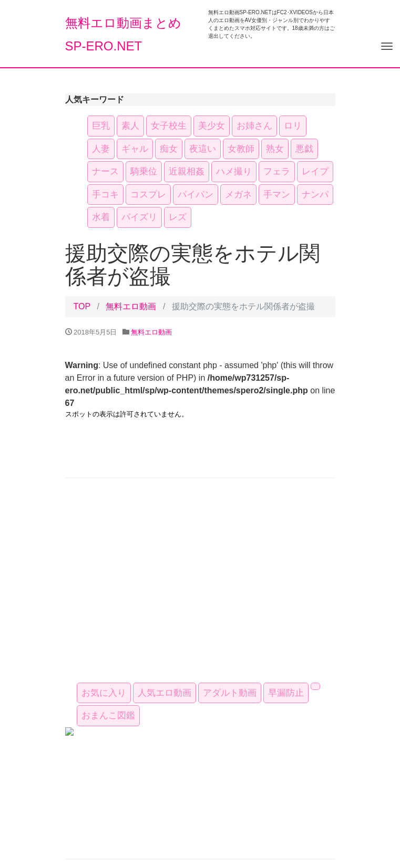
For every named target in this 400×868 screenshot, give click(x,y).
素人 (130, 126)
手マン (277, 195)
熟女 (275, 149)
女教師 (241, 149)
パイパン (196, 195)
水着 (101, 217)
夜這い (203, 149)
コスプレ (148, 195)
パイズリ (139, 217)
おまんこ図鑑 (108, 715)
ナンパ (315, 195)
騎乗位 (144, 171)
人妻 (101, 149)
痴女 (169, 149)
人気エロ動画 (165, 693)
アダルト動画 (230, 693)
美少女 (212, 126)
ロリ (293, 126)
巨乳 (101, 126)
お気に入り (104, 693)
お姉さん (254, 126)
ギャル (135, 149)
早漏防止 (286, 693)
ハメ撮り (234, 171)
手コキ (105, 195)
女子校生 (169, 126)
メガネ (238, 195)
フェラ (277, 171)
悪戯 (304, 149)
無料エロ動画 (131, 306)
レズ (178, 217)
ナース (105, 171)
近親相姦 (187, 171)
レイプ (315, 171)
